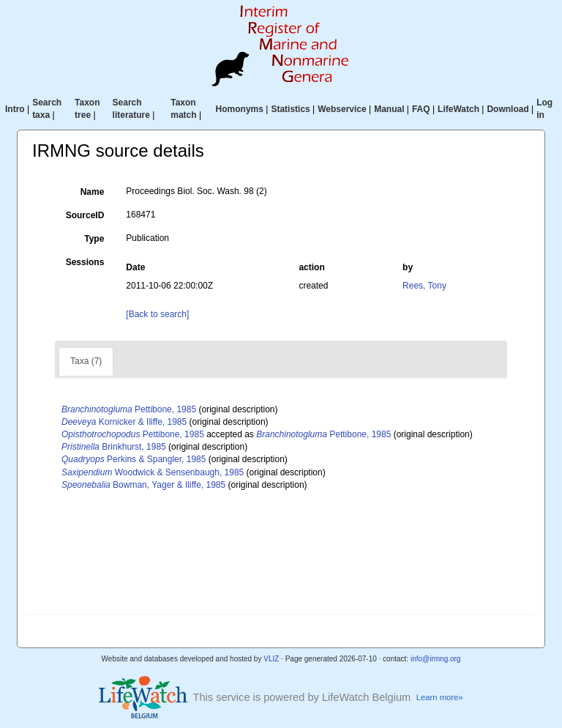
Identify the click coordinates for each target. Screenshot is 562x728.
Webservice (342, 109)
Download (507, 109)
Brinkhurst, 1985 (114, 447)
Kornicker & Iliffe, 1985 (124, 422)
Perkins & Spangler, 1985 (134, 459)
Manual (389, 109)
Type (94, 239)
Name (93, 192)
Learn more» (440, 697)
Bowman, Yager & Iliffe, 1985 (143, 485)
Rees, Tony (424, 286)
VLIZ (271, 659)
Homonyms (240, 109)
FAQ (421, 109)
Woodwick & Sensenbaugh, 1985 (153, 472)
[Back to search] (157, 314)
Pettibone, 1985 (129, 409)
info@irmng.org (436, 659)
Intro (15, 109)
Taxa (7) (86, 361)
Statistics (290, 109)
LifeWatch (458, 109)
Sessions (85, 262)
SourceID (85, 215)
